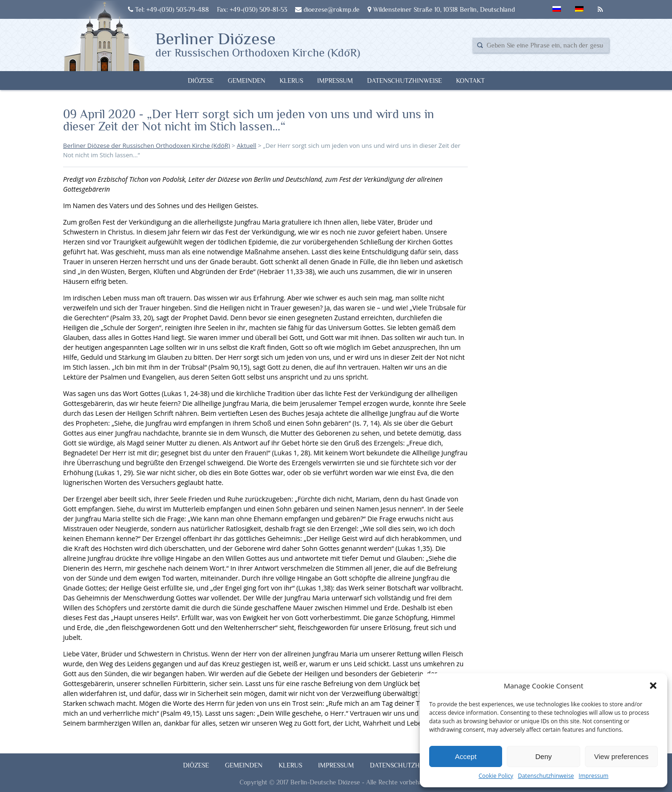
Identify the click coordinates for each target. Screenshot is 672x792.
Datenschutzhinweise (546, 776)
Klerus (291, 81)
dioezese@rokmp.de (327, 9)
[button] (653, 686)
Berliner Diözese (258, 44)
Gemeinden (247, 81)
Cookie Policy (496, 776)
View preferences (622, 756)
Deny (543, 756)
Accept (466, 756)
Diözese (201, 81)
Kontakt (470, 81)
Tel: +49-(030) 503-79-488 (168, 9)
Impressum (594, 776)
